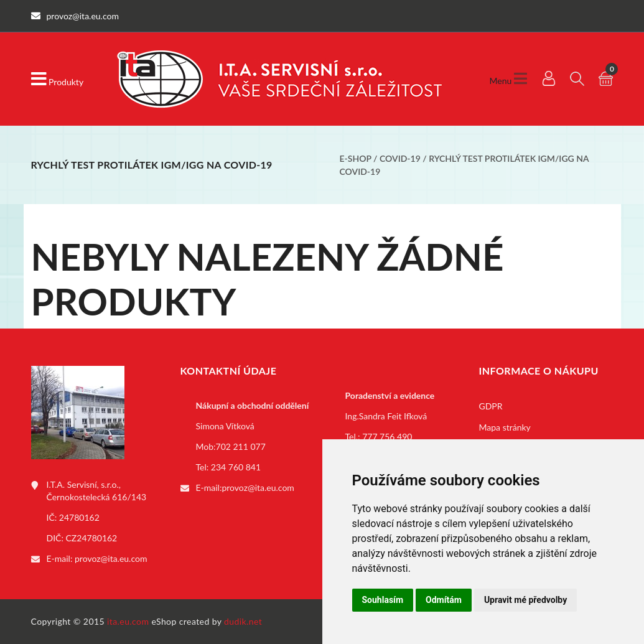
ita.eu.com (128, 621)
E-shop (356, 158)
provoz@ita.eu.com (111, 558)
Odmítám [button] (444, 600)
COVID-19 (400, 158)
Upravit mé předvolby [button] (525, 600)
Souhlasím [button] (383, 600)
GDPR (491, 406)
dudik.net (243, 621)
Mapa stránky (505, 427)
